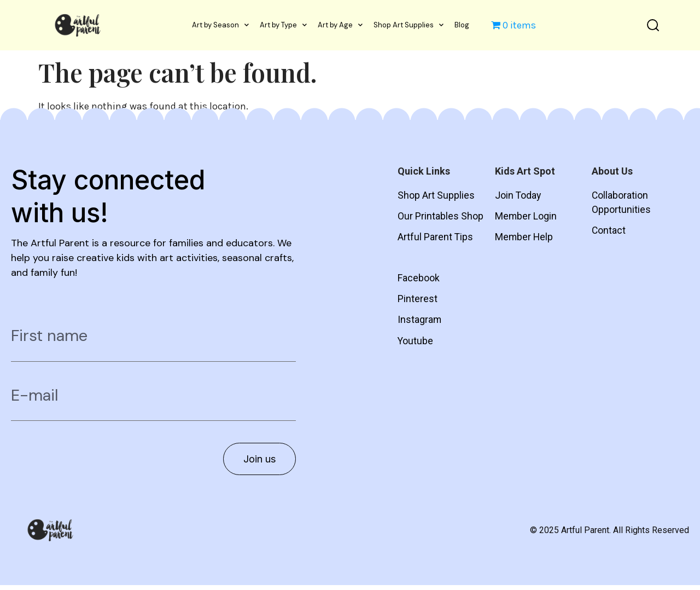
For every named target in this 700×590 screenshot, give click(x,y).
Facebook (419, 279)
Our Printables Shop (441, 217)
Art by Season (220, 25)
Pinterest (418, 301)
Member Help (524, 238)
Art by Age (340, 25)
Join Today (518, 196)
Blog (462, 25)
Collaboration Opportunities (621, 203)
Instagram (420, 322)
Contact (609, 232)
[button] (653, 25)
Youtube (416, 343)
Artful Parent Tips (436, 238)
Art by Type (283, 25)
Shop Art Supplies (409, 25)
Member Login (526, 217)
